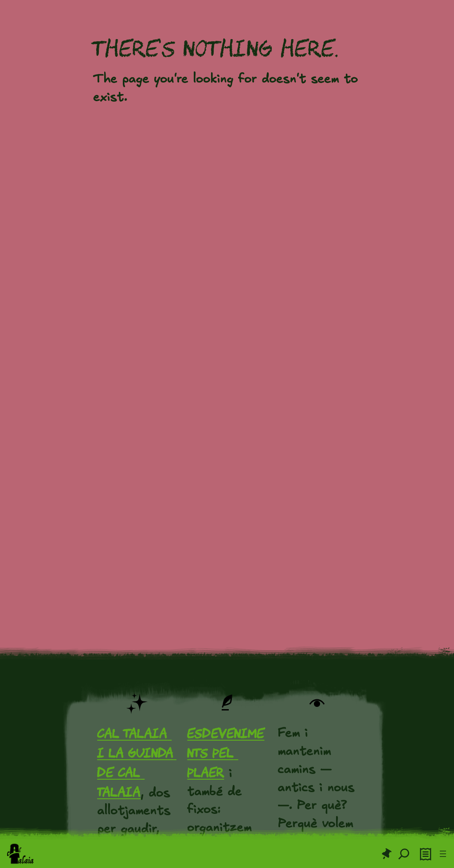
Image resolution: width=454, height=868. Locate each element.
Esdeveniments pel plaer (226, 753)
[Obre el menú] (443, 854)
